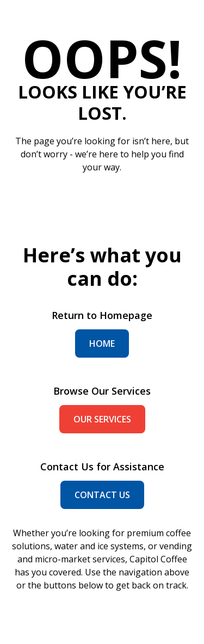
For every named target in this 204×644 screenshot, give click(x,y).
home (102, 344)
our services (102, 419)
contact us (102, 495)
